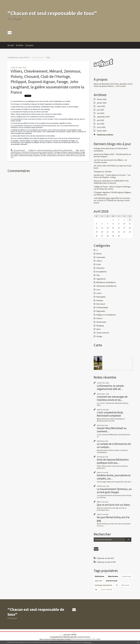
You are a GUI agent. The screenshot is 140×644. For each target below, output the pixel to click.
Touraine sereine (100, 162)
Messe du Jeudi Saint (102, 181)
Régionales (101, 311)
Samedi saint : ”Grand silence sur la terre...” (111, 175)
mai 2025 (101, 113)
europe (43, 155)
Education (100, 268)
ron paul (25, 154)
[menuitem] (12, 45)
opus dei (98, 581)
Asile (48, 57)
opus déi (82, 155)
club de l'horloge (54, 152)
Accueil (11, 45)
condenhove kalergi (25, 155)
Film (98, 275)
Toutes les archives (105, 135)
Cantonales (101, 257)
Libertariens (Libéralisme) (63, 150)
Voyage (99, 336)
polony (38, 152)
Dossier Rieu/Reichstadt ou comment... (112, 430)
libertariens (113, 576)
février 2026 (102, 99)
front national (107, 589)
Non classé (101, 304)
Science (99, 318)
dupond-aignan (74, 152)
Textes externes (103, 333)
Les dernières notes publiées (70, 637)
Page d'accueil (37, 57)
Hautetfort (74, 634)
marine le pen (112, 581)
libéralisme (99, 576)
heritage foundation (103, 585)
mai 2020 (101, 124)
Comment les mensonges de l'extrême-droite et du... (112, 398)
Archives (20, 45)
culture (40, 150)
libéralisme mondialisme (106, 282)
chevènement (16, 152)
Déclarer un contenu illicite (46, 639)
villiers (82, 150)
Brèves (99, 254)
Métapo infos (102, 195)
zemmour (31, 152)
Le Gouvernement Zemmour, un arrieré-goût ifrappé (114, 491)
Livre (98, 290)
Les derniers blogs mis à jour (56, 637)
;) (97, 250)
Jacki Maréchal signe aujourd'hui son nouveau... (112, 198)
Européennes (48, 150)
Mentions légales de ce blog (58, 639)
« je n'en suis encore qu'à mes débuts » (109, 160)
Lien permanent (18, 150)
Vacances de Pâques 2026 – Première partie (111, 154)
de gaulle (37, 155)
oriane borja (126, 576)
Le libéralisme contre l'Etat (18, 57)
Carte (98, 345)
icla (12, 157)
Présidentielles (102, 307)
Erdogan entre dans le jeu (104, 148)
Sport (99, 329)
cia (96, 589)
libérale (50, 154)
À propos (29, 45)
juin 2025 (100, 110)
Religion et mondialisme (106, 315)
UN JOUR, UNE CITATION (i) (105, 166)
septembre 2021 (103, 117)
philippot (64, 152)
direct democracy (72, 155)
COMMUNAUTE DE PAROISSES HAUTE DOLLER (111, 182)
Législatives (101, 279)
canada (49, 155)
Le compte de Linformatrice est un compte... (114, 445)
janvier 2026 (102, 103)
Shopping (100, 326)
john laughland (16, 154)
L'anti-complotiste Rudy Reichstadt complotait (110, 414)
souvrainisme (34, 154)
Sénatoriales (101, 322)
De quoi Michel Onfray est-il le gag (113, 519)
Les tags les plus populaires (84, 637)
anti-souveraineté (69, 154)
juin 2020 (100, 120)
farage (83, 152)
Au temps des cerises (105, 189)
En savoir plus (88, 642)
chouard (44, 152)
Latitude (108, 172)
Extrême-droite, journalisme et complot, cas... (114, 477)
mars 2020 (101, 127)
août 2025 (101, 106)
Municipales (101, 297)
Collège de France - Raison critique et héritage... (113, 187)
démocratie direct (59, 155)
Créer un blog (67, 634)
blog (99, 639)
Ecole (99, 264)
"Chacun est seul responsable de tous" (52, 13)
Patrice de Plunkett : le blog (105, 177)
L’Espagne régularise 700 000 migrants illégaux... (113, 192)
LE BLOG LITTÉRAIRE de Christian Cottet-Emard (112, 202)
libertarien (125, 585)
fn (117, 585)
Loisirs (99, 293)
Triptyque (98, 172)
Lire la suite (121, 86)
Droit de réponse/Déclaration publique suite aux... (113, 461)
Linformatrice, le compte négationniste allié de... (110, 387)
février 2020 (102, 131)
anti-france (58, 154)
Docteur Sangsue (100, 156)
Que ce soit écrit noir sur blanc (114, 505)
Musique (100, 300)
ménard (24, 152)
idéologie (43, 154)
